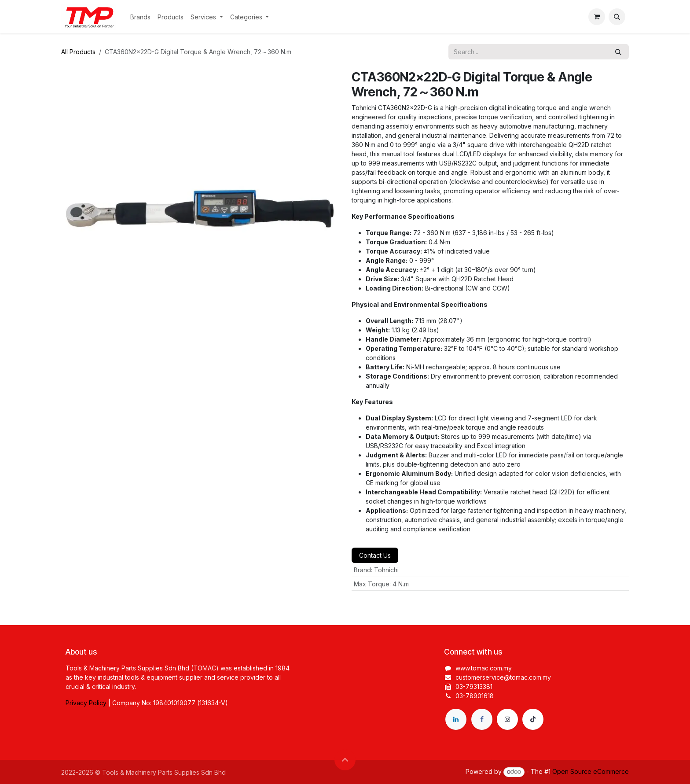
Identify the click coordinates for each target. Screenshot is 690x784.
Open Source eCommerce (591, 771)
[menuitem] (140, 17)
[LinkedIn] (456, 719)
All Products (78, 52)
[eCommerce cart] (597, 17)
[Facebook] (482, 719)
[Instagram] (507, 719)
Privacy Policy (86, 703)
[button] (617, 17)
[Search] (618, 52)
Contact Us (375, 555)
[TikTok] (533, 719)
